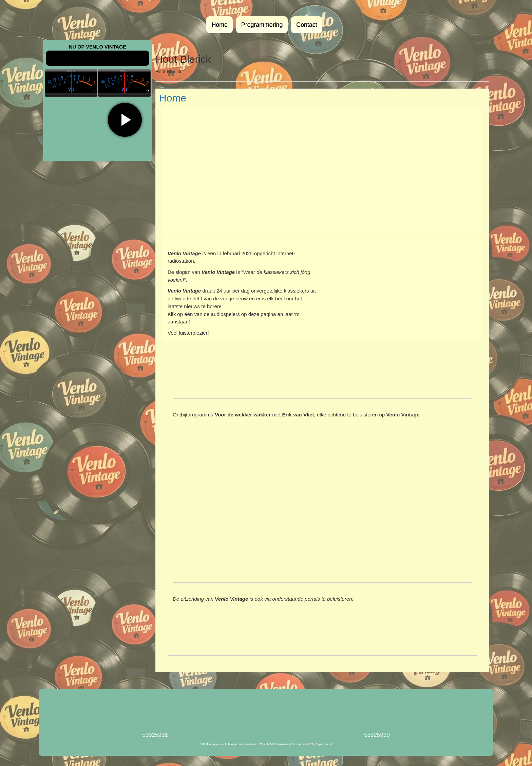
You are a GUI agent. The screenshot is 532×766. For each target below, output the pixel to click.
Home (219, 25)
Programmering (262, 25)
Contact (307, 25)
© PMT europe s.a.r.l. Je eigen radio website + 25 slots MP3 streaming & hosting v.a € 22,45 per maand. (266, 744)
